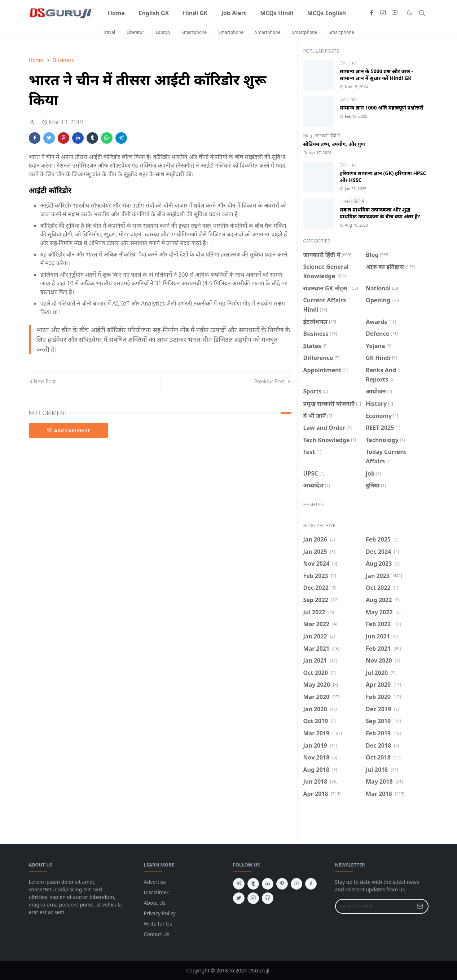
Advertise (155, 882)
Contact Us (157, 934)
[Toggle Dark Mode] (410, 13)
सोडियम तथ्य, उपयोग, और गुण (334, 144)
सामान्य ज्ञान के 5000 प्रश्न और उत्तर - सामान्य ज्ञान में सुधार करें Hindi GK (377, 75)
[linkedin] (268, 884)
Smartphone (194, 32)
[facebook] (372, 13)
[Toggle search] (422, 13)
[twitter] (239, 898)
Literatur (135, 32)
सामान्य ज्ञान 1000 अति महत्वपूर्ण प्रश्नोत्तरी (382, 108)
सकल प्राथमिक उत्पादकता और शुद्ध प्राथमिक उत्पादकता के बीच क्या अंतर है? (380, 213)
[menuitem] (117, 13)
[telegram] (239, 884)
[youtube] (395, 13)
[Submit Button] (420, 906)
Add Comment (69, 430)
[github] (268, 898)
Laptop (163, 32)
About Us (155, 903)
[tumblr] (253, 884)
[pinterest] (282, 884)
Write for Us (158, 924)
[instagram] (383, 13)
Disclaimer (156, 892)
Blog (308, 136)
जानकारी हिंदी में (328, 136)
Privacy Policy (160, 913)
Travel (109, 32)
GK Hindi (348, 63)
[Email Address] (374, 906)
